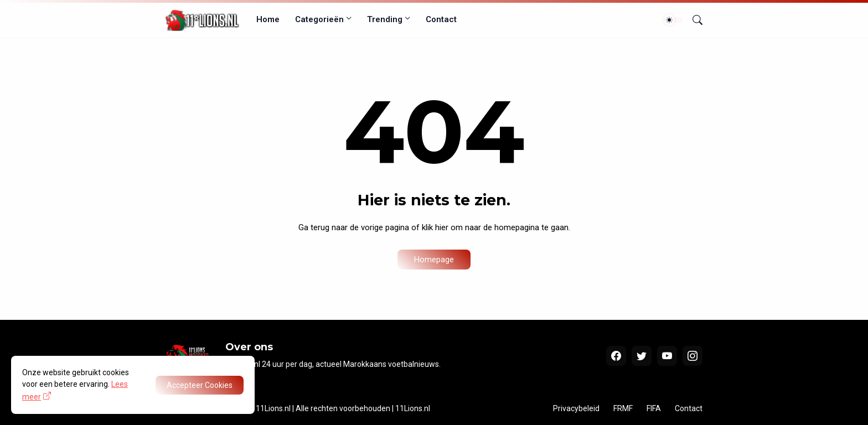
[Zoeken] (693, 20)
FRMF (623, 408)
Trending (385, 19)
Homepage (434, 260)
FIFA (654, 408)
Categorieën (319, 19)
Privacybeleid (576, 408)
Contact (441, 19)
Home (268, 19)
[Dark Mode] (673, 20)
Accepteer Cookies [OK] (200, 385)
